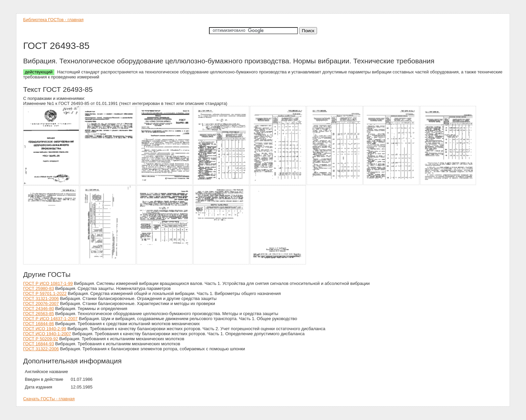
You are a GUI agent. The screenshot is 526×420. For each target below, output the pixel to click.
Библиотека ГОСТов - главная (53, 20)
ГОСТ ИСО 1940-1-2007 (47, 334)
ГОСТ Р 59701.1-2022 (45, 293)
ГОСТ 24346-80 (39, 309)
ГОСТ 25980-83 (39, 288)
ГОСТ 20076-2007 (41, 304)
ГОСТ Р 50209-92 (41, 339)
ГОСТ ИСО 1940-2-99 (45, 329)
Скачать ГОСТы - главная (49, 399)
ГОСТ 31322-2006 (41, 349)
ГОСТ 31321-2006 (41, 298)
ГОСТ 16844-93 (39, 344)
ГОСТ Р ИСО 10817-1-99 (48, 283)
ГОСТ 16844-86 (39, 324)
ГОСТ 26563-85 (39, 314)
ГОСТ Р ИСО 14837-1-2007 (50, 319)
